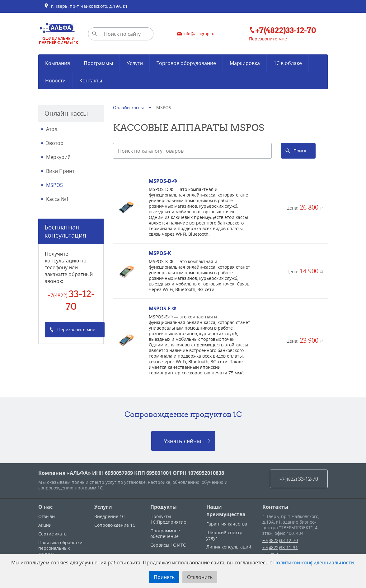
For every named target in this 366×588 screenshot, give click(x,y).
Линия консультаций (229, 547)
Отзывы (47, 516)
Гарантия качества (227, 524)
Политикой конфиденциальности (314, 563)
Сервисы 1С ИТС (168, 545)
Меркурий (58, 157)
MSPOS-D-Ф (163, 181)
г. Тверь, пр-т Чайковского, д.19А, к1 (86, 6)
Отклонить (200, 577)
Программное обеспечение (165, 533)
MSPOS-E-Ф (163, 308)
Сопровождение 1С (115, 525)
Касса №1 (57, 199)
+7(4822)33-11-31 (280, 547)
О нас (45, 507)
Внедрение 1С (110, 516)
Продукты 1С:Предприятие (168, 519)
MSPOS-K (160, 253)
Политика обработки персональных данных (60, 548)
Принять (164, 577)
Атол (52, 129)
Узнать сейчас (183, 441)
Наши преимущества (226, 511)
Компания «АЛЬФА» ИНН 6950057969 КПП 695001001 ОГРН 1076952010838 (131, 473)
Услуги (103, 507)
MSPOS (54, 185)
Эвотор (55, 143)
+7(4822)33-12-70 (280, 540)
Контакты (275, 507)
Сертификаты (53, 534)
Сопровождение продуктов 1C (183, 414)
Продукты (164, 507)
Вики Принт (60, 171)
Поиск (300, 151)
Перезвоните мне (268, 39)
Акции (45, 525)
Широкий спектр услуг (224, 535)
